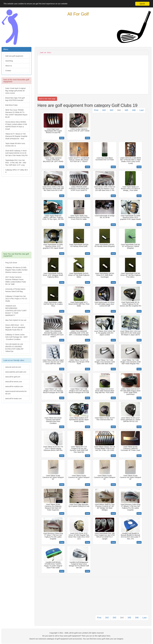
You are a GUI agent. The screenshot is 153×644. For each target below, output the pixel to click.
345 (126, 110)
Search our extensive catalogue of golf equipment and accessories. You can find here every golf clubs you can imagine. (76, 639)
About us (9, 66)
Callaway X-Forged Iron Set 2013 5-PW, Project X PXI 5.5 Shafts (16, 299)
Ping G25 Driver (11, 263)
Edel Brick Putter (11, 105)
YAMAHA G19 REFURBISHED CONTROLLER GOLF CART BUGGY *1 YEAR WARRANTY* (16, 311)
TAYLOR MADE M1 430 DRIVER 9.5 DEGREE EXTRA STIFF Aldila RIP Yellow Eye (14, 348)
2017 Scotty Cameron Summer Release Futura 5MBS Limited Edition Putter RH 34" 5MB (16, 281)
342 (104, 110)
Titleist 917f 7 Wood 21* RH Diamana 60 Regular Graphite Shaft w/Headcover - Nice (16, 136)
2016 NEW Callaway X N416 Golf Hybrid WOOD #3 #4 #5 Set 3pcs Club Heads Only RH (16, 153)
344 (119, 110)
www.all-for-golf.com (13, 377)
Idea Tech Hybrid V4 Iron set (16, 320)
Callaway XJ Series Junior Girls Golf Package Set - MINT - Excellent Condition (16, 337)
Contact (8, 71)
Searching (9, 61)
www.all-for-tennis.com (14, 382)
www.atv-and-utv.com (13, 367)
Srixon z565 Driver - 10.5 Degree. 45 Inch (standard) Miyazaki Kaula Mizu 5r (15, 327)
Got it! (142, 4)
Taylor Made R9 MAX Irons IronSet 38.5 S (15, 145)
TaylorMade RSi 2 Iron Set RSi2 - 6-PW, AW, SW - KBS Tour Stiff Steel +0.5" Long (16, 163)
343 (111, 110)
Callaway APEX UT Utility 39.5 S (17, 171)
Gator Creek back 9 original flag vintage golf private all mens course (15, 91)
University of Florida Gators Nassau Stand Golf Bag (15, 290)
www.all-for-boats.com (13, 399)
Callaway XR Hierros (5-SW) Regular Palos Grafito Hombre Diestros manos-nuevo (16, 270)
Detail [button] (62, 138)
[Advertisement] (16, 215)
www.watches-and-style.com (16, 372)
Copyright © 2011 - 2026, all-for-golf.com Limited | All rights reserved (76, 633)
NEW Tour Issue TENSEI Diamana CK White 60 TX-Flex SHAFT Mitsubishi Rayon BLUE (16, 114)
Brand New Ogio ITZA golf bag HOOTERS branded (15, 99)
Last (142, 110)
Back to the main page (47, 99)
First (96, 110)
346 (134, 110)
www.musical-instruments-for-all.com (16, 392)
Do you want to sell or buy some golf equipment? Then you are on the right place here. (76, 636)
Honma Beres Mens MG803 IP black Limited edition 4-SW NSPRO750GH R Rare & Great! (16, 125)
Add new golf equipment (14, 56)
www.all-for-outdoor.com (14, 386)
